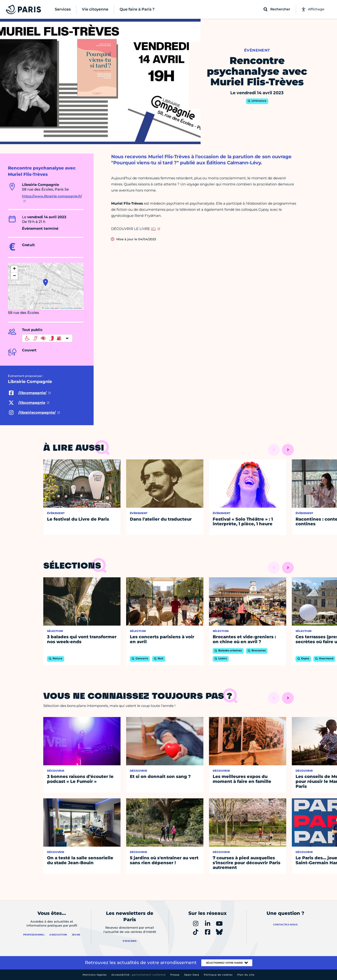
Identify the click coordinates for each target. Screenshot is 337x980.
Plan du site (246, 975)
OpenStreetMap (67, 308)
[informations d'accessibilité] (47, 338)
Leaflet (46, 308)
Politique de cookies (218, 975)
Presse (175, 975)
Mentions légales (95, 975)
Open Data (192, 975)
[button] (46, 282)
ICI (153, 229)
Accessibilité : (139, 975)
